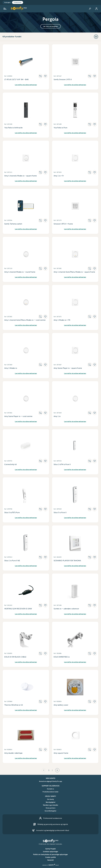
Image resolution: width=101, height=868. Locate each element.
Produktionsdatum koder (51, 792)
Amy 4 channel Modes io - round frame (20, 272)
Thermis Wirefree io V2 (14, 705)
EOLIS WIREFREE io (62, 657)
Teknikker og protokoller (51, 805)
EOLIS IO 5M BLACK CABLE (15, 657)
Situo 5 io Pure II (60, 512)
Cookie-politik (51, 857)
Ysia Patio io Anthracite (13, 128)
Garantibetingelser (51, 811)
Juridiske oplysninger (50, 852)
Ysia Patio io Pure (60, 128)
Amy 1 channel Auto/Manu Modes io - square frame (74, 272)
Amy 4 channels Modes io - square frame (21, 176)
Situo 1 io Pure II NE (12, 561)
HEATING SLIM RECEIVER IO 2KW (18, 609)
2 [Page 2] (52, 770)
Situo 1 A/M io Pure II (62, 464)
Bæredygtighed (51, 802)
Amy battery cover (61, 705)
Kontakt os (50, 789)
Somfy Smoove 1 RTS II (63, 79)
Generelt (50, 860)
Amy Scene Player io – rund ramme (18, 416)
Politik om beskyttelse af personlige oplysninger (50, 854)
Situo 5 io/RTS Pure (12, 512)
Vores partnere (50, 808)
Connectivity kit (10, 464)
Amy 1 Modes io (11, 368)
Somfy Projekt (51, 849)
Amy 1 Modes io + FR (62, 320)
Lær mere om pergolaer (51, 26)
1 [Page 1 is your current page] (49, 770)
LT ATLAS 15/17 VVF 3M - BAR (16, 79)
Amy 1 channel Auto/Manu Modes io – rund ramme (25, 320)
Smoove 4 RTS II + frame (63, 224)
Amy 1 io (57, 416)
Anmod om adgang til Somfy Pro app (51, 781)
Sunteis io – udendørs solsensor (66, 609)
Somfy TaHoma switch (13, 224)
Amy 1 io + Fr (59, 176)
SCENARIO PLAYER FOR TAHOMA (67, 561)
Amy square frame (61, 753)
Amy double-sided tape (13, 753)
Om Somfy (50, 799)
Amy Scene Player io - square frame (68, 368)
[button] (44, 770)
